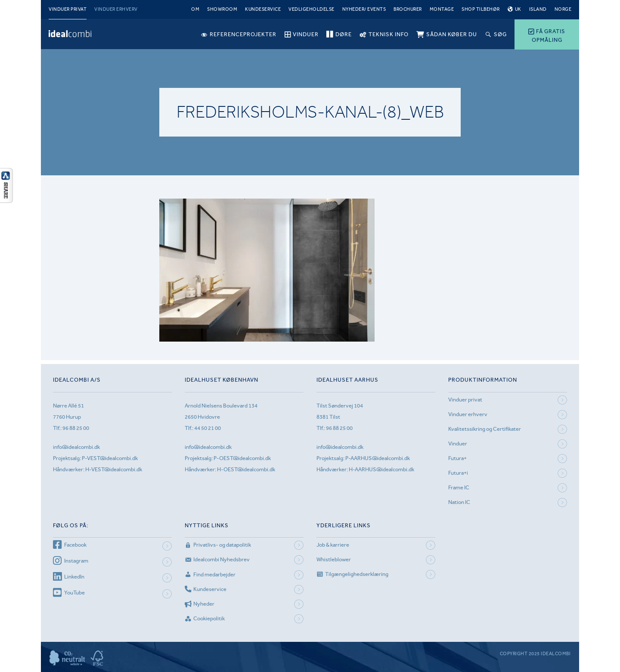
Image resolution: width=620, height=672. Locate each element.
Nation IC (459, 502)
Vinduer (458, 443)
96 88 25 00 (76, 428)
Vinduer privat (68, 9)
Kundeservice (263, 9)
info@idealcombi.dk (76, 447)
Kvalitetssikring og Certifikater (485, 429)
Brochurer (408, 9)
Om (195, 9)
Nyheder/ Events (364, 9)
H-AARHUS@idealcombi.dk (381, 469)
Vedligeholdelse (312, 9)
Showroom (222, 9)
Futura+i (458, 473)
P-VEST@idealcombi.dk (110, 458)
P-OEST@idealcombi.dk (242, 458)
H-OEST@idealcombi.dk (246, 469)
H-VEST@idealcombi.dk (114, 469)
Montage (442, 9)
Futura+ (457, 458)
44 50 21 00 (208, 428)
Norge (563, 9)
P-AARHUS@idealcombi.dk (378, 458)
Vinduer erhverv (116, 9)
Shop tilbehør (481, 9)
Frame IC (459, 487)
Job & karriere (333, 545)
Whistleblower (334, 559)
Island (538, 9)
